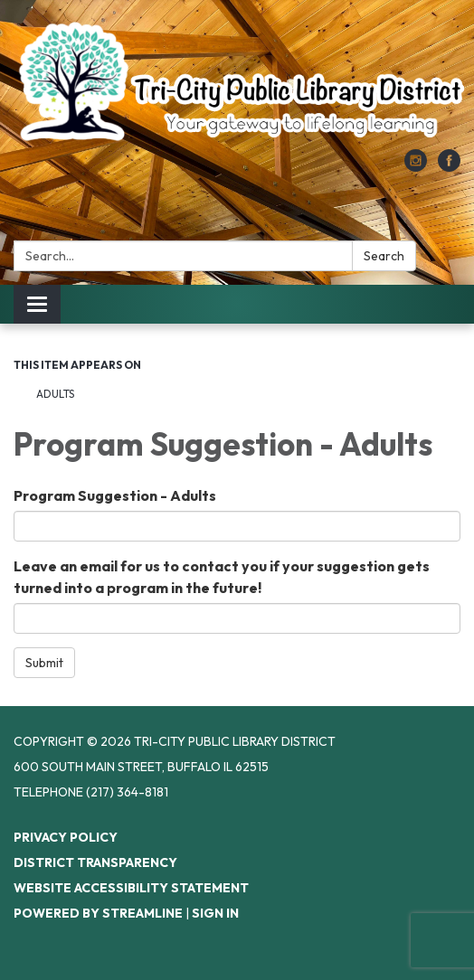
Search (384, 256)
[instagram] (416, 166)
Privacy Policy (66, 837)
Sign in (215, 913)
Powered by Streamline (98, 913)
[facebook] (449, 166)
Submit (44, 663)
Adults (55, 394)
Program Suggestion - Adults (115, 495)
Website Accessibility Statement (131, 888)
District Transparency (95, 862)
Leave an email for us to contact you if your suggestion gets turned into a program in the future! (222, 577)
